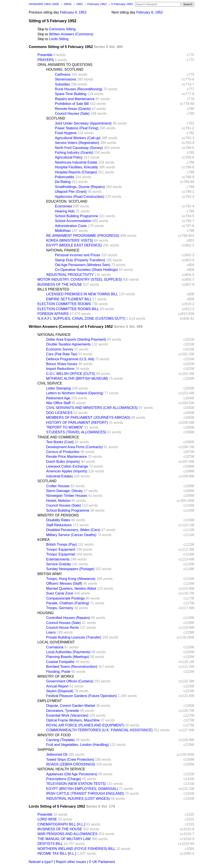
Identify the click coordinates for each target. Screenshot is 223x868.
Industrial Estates (60, 476)
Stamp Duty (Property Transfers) (80, 260)
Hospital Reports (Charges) (76, 172)
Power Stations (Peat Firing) (77, 128)
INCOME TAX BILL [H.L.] (57, 853)
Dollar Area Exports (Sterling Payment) (76, 339)
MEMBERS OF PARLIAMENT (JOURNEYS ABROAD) (88, 418)
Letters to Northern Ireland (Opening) (75, 393)
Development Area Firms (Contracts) (74, 447)
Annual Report (57, 686)
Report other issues (71, 862)
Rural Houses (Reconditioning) (79, 89)
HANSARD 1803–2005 (44, 4)
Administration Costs (71, 226)
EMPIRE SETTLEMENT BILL (69, 299)
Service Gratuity (59, 564)
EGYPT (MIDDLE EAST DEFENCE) (74, 245)
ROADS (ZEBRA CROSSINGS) (71, 764)
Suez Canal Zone (60, 593)
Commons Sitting (62, 29)
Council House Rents (63, 628)
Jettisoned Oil (57, 754)
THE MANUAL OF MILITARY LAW (64, 839)
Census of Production (63, 452)
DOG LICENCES (59, 413)
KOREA (44, 540)
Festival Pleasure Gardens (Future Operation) (82, 696)
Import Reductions (60, 369)
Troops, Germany (60, 608)
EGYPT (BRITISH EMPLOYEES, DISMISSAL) (82, 789)
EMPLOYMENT (50, 701)
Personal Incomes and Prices (78, 255)
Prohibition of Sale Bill (72, 104)
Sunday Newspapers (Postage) (70, 569)
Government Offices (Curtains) (70, 681)
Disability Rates (58, 520)
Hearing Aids (65, 211)
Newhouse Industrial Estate (76, 162)
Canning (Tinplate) (60, 740)
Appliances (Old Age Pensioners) (72, 774)
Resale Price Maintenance (67, 457)
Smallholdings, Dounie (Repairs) (80, 187)
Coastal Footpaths (60, 662)
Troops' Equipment (61, 549)
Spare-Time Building (71, 94)
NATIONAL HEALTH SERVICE (61, 769)
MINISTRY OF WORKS (56, 676)
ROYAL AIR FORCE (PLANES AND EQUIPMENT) (85, 725)
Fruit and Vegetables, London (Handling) (77, 745)
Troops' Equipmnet (61, 554)
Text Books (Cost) (60, 442)
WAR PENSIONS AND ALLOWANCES (67, 834)
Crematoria (55, 647)
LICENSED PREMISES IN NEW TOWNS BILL (82, 294)
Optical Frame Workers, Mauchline (73, 720)
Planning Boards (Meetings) (68, 657)
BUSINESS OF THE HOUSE (60, 284)
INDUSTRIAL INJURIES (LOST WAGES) (78, 799)
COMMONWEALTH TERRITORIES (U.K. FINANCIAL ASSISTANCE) (99, 730)
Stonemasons (66, 79)
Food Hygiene (66, 133)
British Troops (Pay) (61, 544)
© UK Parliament (102, 862)
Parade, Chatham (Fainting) (68, 603)
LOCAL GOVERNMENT (56, 642)
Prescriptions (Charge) (64, 779)
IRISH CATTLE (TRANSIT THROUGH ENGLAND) (85, 794)
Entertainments (58, 559)
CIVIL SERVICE (50, 383)
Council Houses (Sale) (72, 114)
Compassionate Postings (65, 598)
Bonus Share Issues (62, 364)
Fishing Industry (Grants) (74, 153)
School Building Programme (76, 216)
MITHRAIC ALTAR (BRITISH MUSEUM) (77, 378)
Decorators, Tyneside (63, 711)
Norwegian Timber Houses (67, 496)
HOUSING (46, 613)
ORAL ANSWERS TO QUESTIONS (65, 65)
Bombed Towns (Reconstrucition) (72, 667)
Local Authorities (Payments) (68, 652)
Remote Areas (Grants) (73, 109)
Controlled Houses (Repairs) (68, 618)
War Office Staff (58, 403)
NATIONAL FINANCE (63, 250)
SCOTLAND (56, 118)
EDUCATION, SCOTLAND (67, 201)
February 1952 (97, 4)
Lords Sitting (59, 39)
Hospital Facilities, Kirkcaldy (76, 167)
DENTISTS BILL (50, 844)
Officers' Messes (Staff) (64, 584)
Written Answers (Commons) (71, 34)
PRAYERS (46, 60)
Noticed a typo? (41, 862)
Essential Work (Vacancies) (67, 715)
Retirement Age (58, 398)
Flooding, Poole (58, 672)
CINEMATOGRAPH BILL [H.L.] (61, 824)
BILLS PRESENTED (53, 289)
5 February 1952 (122, 4)
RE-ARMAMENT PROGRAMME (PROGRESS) (83, 236)
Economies (63, 206)
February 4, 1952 (73, 12)
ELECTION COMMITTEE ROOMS (64, 304)
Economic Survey (60, 349)
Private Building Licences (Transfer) (74, 637)
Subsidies (62, 84)
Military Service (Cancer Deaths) (71, 535)
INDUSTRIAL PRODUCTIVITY (70, 275)
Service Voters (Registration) (77, 143)
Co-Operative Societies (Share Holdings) (86, 270)
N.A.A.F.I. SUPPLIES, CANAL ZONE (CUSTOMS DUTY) (81, 319)
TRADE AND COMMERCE (58, 437)
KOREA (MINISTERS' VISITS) (70, 240)
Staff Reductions (59, 525)
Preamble (45, 55)
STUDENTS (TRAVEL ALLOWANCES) (76, 432)
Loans (51, 632)
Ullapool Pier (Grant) (71, 192)
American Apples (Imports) (67, 471)
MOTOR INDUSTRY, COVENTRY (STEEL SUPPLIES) (80, 279)
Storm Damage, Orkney (64, 491)
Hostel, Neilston (58, 501)
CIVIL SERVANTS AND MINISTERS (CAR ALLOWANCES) (92, 408)
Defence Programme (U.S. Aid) (70, 359)
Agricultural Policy (69, 157)
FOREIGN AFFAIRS (53, 314)
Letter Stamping (58, 388)
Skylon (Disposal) (60, 691)
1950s (68, 4)
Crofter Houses (58, 486)
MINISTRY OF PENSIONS (58, 515)
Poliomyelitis (65, 177)
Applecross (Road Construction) (80, 197)
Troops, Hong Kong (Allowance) (71, 579)
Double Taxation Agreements (68, 344)
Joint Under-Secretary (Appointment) (83, 123)
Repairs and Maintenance (75, 99)
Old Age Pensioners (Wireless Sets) (83, 265)
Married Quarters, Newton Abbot (71, 589)
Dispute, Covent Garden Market (71, 706)
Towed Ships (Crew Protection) (70, 759)
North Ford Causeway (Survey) (79, 148)
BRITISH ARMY (50, 574)
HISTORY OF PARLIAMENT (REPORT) (77, 423)
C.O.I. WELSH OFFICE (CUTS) (71, 374)
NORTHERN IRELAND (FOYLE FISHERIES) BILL (76, 849)
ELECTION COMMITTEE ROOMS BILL (68, 309)
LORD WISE (47, 819)
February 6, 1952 (150, 12)
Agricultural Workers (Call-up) (78, 138)
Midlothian (63, 231)
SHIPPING (46, 750)
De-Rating (63, 182)
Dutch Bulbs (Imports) (63, 462)
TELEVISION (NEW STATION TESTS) (76, 784)
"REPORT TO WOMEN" (65, 427)
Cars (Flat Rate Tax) (62, 354)
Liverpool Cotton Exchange (67, 466)
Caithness (63, 74)
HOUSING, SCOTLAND (65, 69)
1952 (80, 4)
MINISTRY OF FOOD (54, 735)
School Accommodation (73, 221)
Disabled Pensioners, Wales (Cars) (73, 530)
